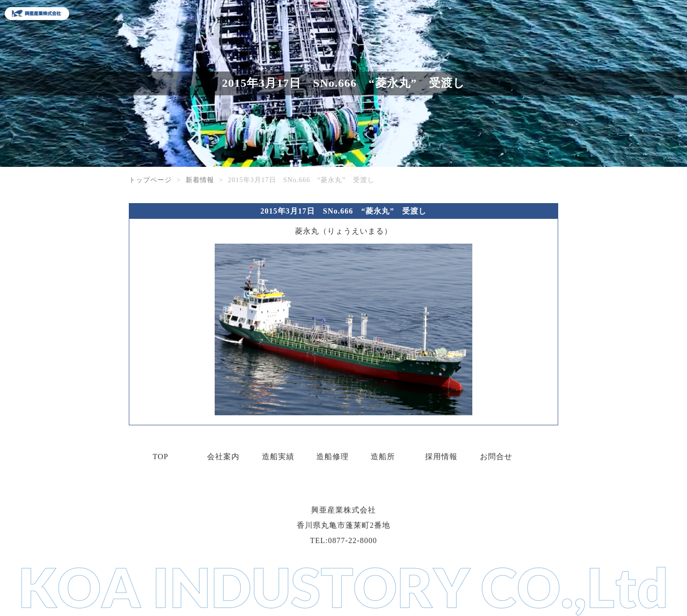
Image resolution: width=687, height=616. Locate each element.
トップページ (150, 180)
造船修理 (333, 457)
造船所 (383, 457)
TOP (161, 457)
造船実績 (278, 457)
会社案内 (223, 457)
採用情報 (441, 457)
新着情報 (200, 180)
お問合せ (496, 457)
